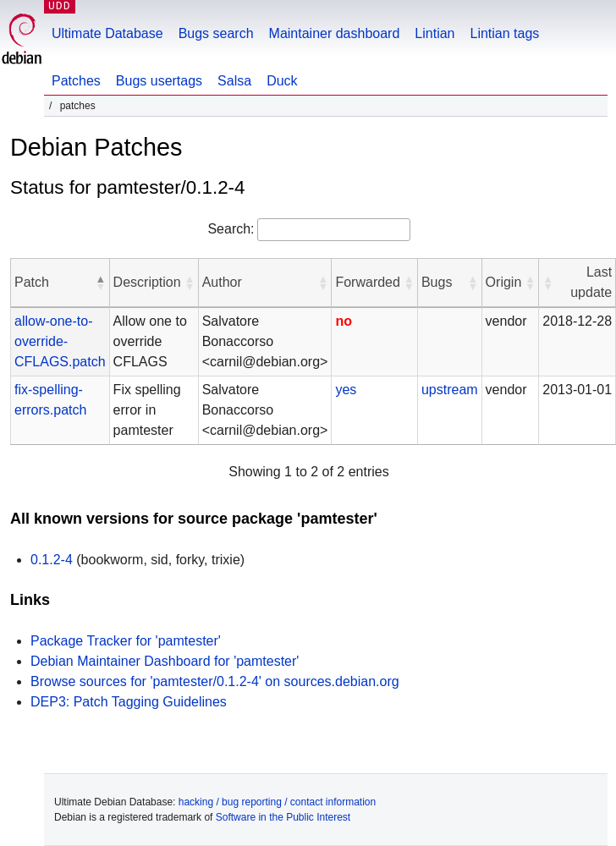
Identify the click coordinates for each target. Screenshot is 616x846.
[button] (101, 283)
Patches (76, 81)
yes (346, 390)
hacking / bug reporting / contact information (277, 802)
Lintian (434, 33)
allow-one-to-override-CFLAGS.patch (60, 341)
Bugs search (216, 33)
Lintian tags (504, 33)
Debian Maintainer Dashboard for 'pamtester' (165, 661)
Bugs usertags (159, 81)
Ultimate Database (107, 33)
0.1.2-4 (52, 560)
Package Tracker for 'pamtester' (126, 641)
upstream (450, 390)
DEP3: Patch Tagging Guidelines (129, 702)
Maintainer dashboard (335, 33)
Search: (231, 229)
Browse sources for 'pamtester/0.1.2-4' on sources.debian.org (215, 681)
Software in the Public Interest (283, 817)
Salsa (234, 81)
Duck (282, 81)
